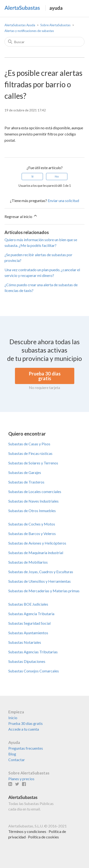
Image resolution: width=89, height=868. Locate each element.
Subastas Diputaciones (27, 661)
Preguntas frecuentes (26, 748)
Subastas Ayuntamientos (28, 633)
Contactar (17, 760)
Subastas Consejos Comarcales (34, 671)
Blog (12, 754)
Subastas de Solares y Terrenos (33, 463)
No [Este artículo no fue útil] (57, 176)
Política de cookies (43, 837)
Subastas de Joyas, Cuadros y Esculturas (41, 572)
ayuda (56, 8)
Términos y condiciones (27, 831)
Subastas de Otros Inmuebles (32, 511)
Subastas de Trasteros (26, 482)
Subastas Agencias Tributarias (33, 652)
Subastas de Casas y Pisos (29, 444)
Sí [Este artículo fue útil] (32, 176)
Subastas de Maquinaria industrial (36, 553)
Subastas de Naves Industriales (33, 501)
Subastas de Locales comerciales (35, 491)
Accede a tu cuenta (24, 729)
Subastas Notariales (25, 642)
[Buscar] (45, 42)
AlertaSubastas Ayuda (20, 25)
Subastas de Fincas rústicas (30, 453)
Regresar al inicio (21, 216)
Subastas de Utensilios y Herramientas (40, 581)
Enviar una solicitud (63, 200)
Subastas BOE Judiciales (28, 604)
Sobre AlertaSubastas (55, 25)
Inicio (13, 718)
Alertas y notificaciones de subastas (29, 31)
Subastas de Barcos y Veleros (32, 533)
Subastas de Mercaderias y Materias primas (44, 591)
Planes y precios (21, 779)
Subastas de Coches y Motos (32, 524)
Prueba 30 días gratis (26, 723)
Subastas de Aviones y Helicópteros (37, 543)
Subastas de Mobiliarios (28, 562)
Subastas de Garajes (25, 472)
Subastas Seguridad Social (29, 623)
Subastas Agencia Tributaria (31, 614)
